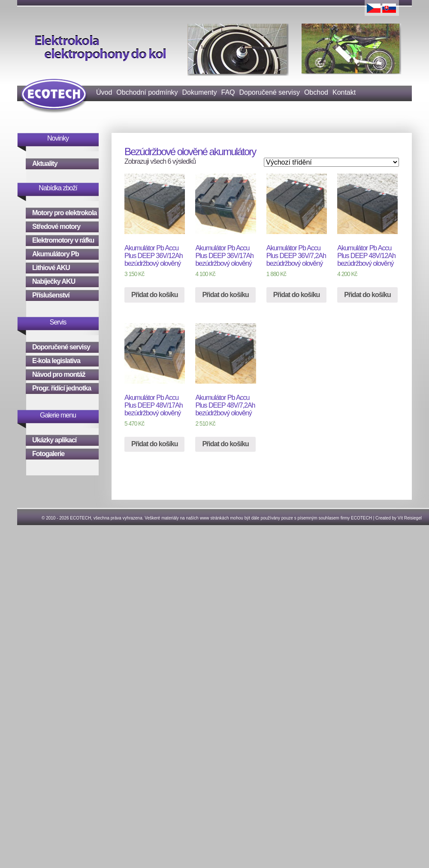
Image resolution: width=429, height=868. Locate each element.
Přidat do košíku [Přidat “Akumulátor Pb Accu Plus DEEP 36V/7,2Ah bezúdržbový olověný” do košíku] (296, 295)
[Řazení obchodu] (331, 162)
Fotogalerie (48, 454)
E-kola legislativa (56, 361)
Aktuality (45, 164)
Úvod (104, 92)
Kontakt (344, 92)
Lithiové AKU (51, 268)
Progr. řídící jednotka (62, 388)
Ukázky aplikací (54, 440)
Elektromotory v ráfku (63, 240)
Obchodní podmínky (147, 92)
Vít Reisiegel (410, 518)
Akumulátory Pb (56, 254)
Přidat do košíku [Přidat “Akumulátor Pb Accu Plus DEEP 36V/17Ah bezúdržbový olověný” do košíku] (225, 295)
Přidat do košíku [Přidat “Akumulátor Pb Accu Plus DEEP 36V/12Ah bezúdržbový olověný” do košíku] (154, 295)
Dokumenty (200, 92)
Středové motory (56, 227)
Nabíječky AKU (54, 281)
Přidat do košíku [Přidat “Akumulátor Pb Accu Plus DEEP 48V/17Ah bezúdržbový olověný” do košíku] (154, 444)
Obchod (316, 92)
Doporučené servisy (270, 92)
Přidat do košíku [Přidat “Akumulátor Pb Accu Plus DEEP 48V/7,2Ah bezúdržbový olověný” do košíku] (225, 444)
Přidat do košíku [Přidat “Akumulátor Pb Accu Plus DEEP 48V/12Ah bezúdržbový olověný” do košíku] (367, 295)
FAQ (228, 92)
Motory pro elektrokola (64, 213)
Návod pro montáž (59, 374)
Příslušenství (51, 295)
